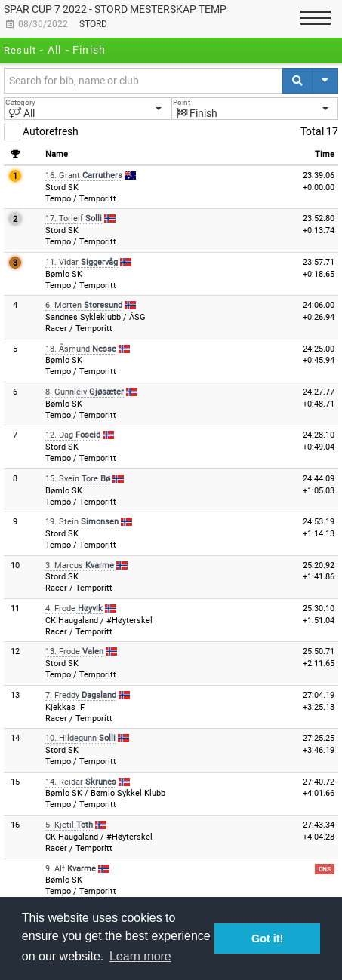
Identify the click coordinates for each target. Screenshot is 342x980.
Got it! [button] (267, 939)
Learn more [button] (140, 956)
